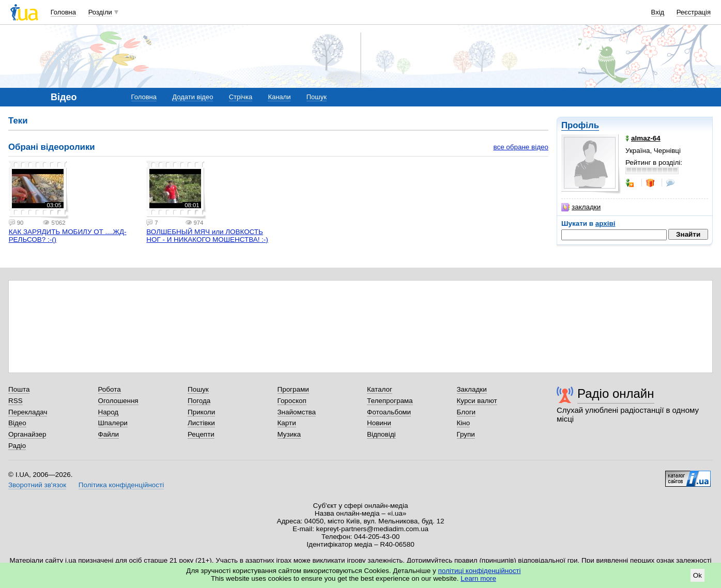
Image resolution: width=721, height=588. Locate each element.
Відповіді (381, 434)
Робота (110, 389)
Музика (289, 434)
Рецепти (201, 434)
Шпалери (113, 423)
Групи (466, 434)
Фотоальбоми (389, 412)
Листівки (201, 423)
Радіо (17, 446)
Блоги (466, 412)
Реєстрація (694, 12)
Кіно (464, 423)
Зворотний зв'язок (37, 485)
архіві (605, 223)
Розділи (100, 12)
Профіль (580, 125)
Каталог (380, 389)
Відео (17, 423)
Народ (109, 412)
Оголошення (118, 401)
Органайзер (27, 434)
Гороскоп (292, 401)
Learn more (478, 578)
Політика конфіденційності (121, 485)
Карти (287, 423)
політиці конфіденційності (480, 571)
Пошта (19, 389)
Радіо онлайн (616, 393)
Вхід (658, 12)
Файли (109, 434)
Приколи (201, 412)
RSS (16, 401)
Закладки (472, 389)
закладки (581, 207)
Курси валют (477, 401)
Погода (199, 401)
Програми (293, 389)
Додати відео (193, 97)
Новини (379, 423)
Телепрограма (390, 401)
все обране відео (521, 147)
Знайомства (297, 412)
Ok (697, 575)
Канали (279, 97)
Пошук (317, 97)
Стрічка (241, 97)
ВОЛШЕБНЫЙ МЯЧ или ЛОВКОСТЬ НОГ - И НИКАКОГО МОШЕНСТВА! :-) (207, 236)
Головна (63, 12)
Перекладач (28, 412)
